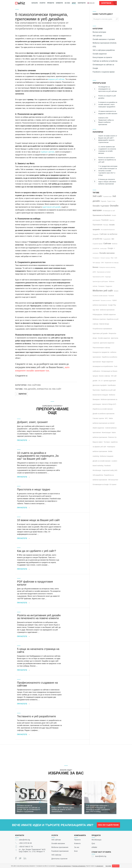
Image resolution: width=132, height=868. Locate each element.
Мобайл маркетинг (110, 315)
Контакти (82, 3)
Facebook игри (107, 197)
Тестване (107, 442)
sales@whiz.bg (24, 840)
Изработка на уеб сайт (49, 389)
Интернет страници (105, 258)
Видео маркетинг (108, 362)
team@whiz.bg (101, 856)
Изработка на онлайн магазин (103, 409)
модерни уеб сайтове (56, 79)
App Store (96, 310)
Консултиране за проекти (102, 57)
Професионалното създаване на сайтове (37, 684)
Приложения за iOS (98, 277)
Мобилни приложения (60, 847)
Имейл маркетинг (98, 428)
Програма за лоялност (106, 301)
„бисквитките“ (100, 866)
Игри (112, 258)
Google (110, 248)
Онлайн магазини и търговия (104, 39)
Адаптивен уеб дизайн (100, 333)
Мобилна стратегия (99, 319)
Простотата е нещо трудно (34, 489)
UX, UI (100, 381)
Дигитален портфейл (100, 385)
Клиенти (59, 3)
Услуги (42, 3)
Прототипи (96, 390)
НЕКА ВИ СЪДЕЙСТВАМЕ (108, 826)
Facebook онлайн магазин (100, 296)
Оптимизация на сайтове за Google (103, 66)
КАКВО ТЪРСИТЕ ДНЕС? (103, 14)
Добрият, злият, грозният (32, 422)
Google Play (112, 305)
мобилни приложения (107, 310)
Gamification (112, 385)
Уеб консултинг (113, 480)
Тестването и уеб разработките (36, 716)
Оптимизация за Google (101, 484)
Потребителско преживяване (102, 329)
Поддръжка (109, 286)
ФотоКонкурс (97, 840)
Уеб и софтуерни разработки (104, 50)
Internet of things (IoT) (109, 404)
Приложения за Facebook (102, 215)
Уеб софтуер (96, 263)
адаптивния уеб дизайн (52, 207)
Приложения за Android (104, 272)
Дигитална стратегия (59, 859)
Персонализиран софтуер (101, 348)
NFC (106, 418)
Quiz (93, 843)
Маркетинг (112, 220)
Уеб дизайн (30, 389)
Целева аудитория (110, 381)
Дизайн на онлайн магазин (102, 461)
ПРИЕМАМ (116, 866)
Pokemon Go (112, 437)
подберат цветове (48, 152)
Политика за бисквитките (79, 866)
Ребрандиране (98, 315)
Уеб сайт (97, 196)
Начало (35, 3)
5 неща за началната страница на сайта (38, 650)
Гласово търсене (98, 418)
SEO (113, 239)
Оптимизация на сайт (109, 211)
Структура (108, 277)
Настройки (108, 866)
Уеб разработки (98, 475)
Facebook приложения (60, 851)
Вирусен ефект (98, 442)
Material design (104, 324)
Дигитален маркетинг (107, 343)
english (91, 3)
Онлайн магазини (107, 253)
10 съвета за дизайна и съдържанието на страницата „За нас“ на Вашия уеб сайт (38, 456)
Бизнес (96, 267)
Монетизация (106, 433)
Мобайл (116, 291)
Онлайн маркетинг (100, 54)
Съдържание (107, 239)
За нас (67, 3)
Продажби (96, 234)
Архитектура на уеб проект (100, 282)
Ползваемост (96, 258)
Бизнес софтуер (105, 376)
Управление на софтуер (112, 263)
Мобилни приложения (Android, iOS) (105, 45)
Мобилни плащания (107, 456)
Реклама (106, 225)
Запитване (109, 3)
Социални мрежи (98, 244)
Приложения (98, 225)
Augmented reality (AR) (110, 470)
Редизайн (104, 201)
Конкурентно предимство (101, 352)
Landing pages (103, 249)
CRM (102, 263)
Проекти (51, 3)
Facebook (105, 220)
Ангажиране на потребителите (103, 366)
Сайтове (107, 244)
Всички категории (99, 32)
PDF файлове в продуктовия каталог (35, 583)
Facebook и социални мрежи (104, 72)
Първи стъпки (111, 201)
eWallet (94, 847)
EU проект (113, 484)
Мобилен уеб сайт (103, 291)
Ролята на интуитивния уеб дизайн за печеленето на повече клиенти (39, 617)
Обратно (21, 394)
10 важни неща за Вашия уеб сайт (38, 520)
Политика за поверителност (64, 866)
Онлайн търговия (101, 206)
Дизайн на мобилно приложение (104, 414)
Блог (74, 3)
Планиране (101, 286)
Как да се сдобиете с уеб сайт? (36, 551)
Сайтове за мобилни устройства (105, 61)
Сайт (116, 258)
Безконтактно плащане (100, 395)
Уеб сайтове (34, 385)
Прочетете (23, 440)
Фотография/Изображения (108, 230)
